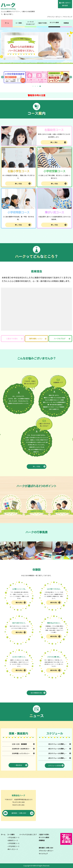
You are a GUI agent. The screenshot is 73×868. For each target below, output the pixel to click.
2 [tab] (35, 86)
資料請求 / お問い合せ (18, 813)
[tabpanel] (15, 77)
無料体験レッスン (36, 339)
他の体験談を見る (38, 693)
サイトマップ (68, 17)
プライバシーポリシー (54, 17)
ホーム (7, 23)
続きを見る (21, 602)
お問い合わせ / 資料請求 (65, 4)
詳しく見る (58, 142)
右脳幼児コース (13, 840)
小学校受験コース (14, 843)
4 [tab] (40, 86)
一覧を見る (21, 765)
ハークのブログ (60, 339)
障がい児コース (13, 849)
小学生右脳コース (14, 837)
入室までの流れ (42, 23)
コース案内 (19, 23)
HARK (34, 866)
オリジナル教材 (54, 22)
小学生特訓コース (14, 846)
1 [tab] (33, 86)
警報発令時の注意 (37, 95)
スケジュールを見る (56, 765)
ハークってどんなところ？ (30, 23)
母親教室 (66, 23)
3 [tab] (38, 86)
